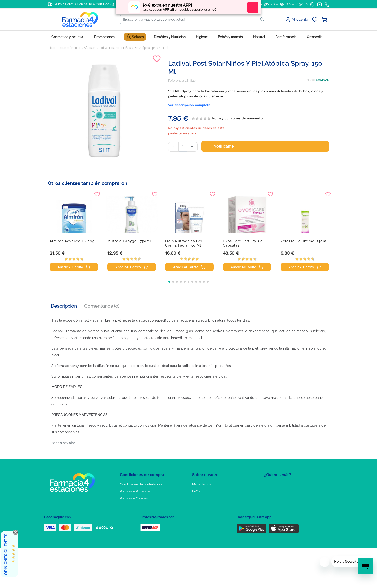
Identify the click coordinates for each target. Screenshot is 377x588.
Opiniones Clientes (6, 554)
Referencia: (176, 81)
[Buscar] (187, 20)
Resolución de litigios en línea (142, 533)
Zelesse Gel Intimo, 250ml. (305, 241)
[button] (169, 282)
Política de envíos (133, 519)
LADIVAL (323, 80)
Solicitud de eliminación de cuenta (217, 505)
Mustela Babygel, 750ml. (130, 241)
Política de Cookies (134, 498)
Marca (311, 80)
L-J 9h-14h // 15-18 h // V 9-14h (283, 4)
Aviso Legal (129, 505)
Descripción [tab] (64, 306)
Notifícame (227, 146)
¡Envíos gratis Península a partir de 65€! (86, 4)
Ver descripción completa (189, 105)
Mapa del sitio (202, 484)
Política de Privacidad (135, 491)
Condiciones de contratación (141, 484)
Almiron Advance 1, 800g (72, 241)
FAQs (196, 491)
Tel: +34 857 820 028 (207, 512)
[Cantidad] (183, 147)
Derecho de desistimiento (139, 526)
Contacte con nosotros (209, 498)
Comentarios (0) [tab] (102, 306)
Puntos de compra (133, 512)
